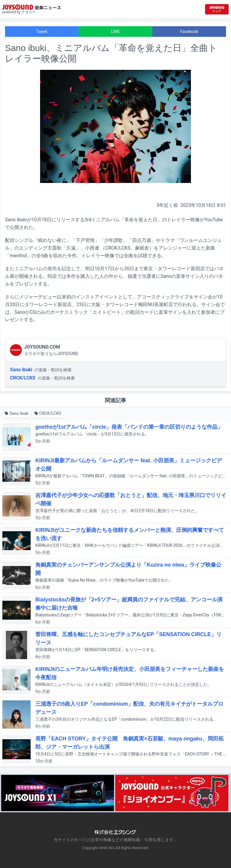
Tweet (42, 32)
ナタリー (29, 12)
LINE (115, 32)
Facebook (189, 32)
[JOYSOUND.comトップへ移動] (217, 9)
